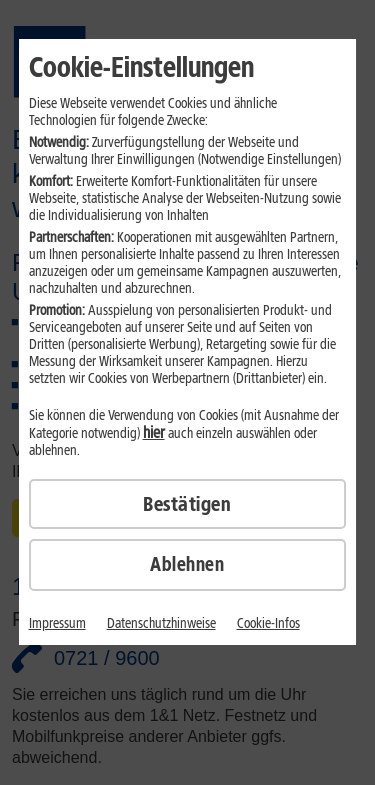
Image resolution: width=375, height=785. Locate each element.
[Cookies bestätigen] (188, 504)
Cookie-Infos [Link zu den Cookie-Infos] (268, 623)
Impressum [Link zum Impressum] (57, 623)
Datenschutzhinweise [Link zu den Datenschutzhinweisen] (161, 623)
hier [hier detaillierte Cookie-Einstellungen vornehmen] (154, 432)
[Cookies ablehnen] (188, 565)
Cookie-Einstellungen (141, 67)
